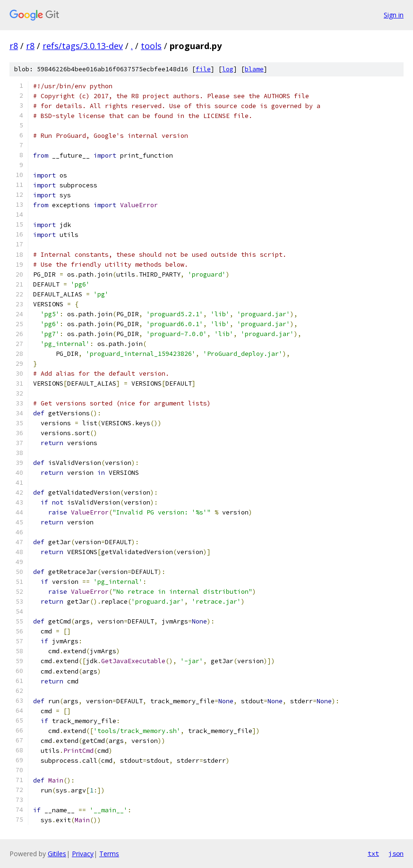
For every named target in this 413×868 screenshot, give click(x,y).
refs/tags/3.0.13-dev (83, 46)
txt (373, 853)
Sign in (394, 15)
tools (151, 46)
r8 (14, 46)
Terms (109, 854)
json (396, 853)
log (228, 69)
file (203, 69)
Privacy (83, 854)
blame (254, 69)
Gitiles (57, 854)
